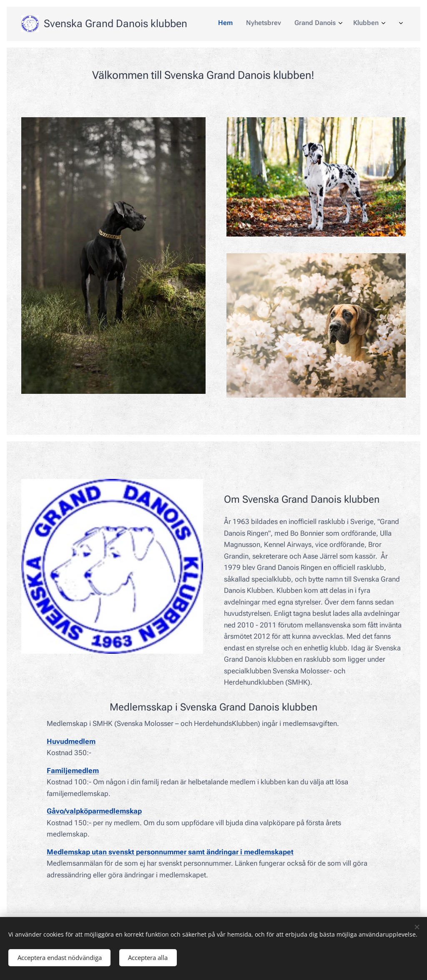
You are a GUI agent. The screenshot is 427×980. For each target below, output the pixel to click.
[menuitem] (294, 24)
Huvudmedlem (71, 741)
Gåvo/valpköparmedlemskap (94, 811)
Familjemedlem (73, 771)
